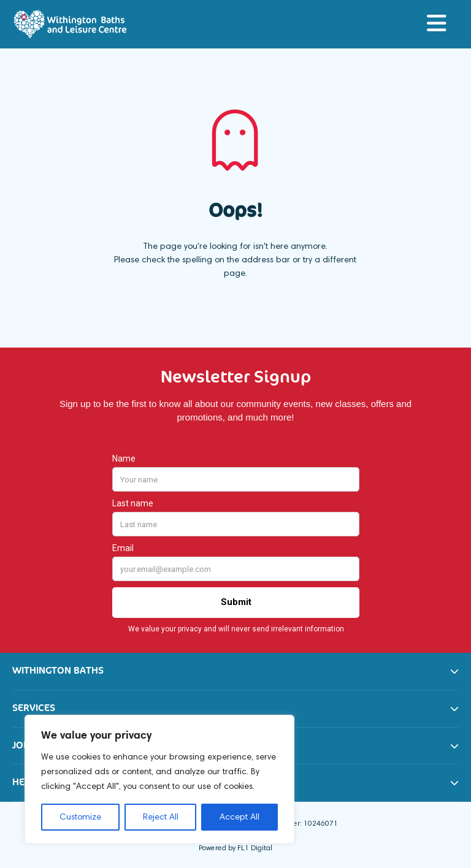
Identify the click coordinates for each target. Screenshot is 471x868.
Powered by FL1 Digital (235, 847)
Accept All (239, 817)
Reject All (161, 817)
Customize (80, 817)
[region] (159, 779)
